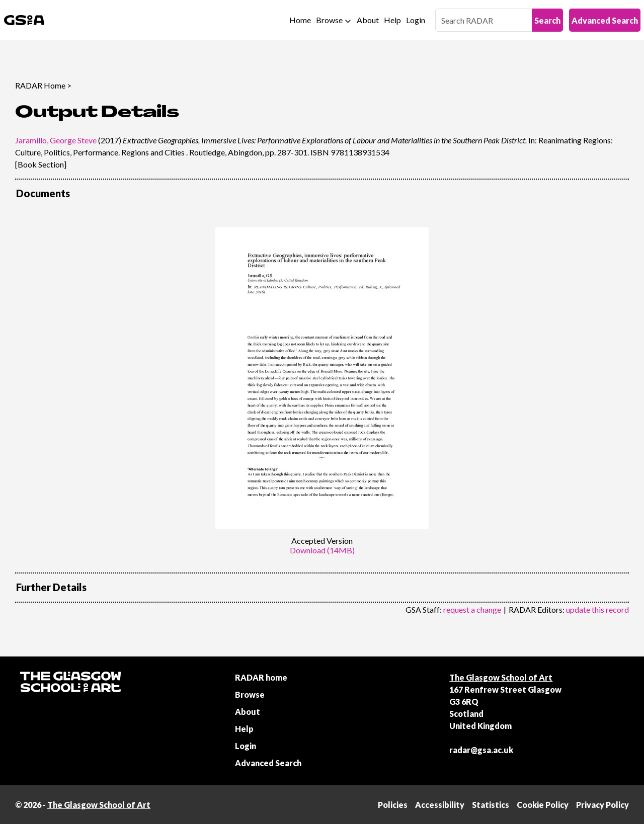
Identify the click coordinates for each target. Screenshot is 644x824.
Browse (329, 20)
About (368, 20)
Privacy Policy (602, 805)
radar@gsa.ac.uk (481, 750)
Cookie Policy (543, 805)
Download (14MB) (322, 550)
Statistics (491, 805)
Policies (393, 805)
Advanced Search (605, 20)
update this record (597, 609)
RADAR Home (40, 85)
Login (416, 20)
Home (300, 20)
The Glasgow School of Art (501, 677)
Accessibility (440, 805)
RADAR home (261, 677)
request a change (472, 609)
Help (392, 20)
